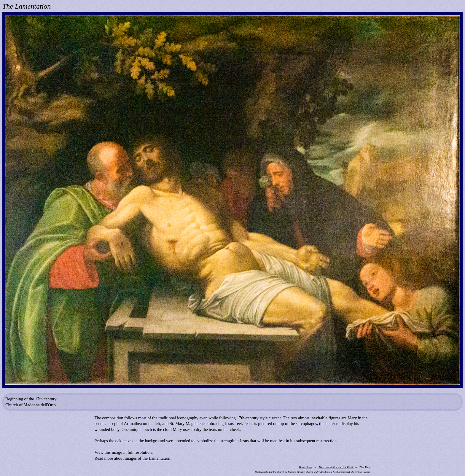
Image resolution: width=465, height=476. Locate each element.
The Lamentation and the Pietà (336, 467)
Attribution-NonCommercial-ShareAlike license (345, 472)
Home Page (305, 467)
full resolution (140, 452)
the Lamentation (156, 458)
